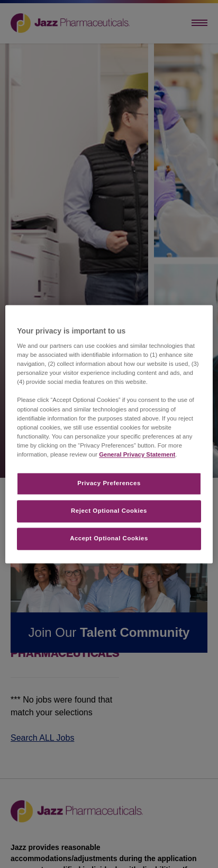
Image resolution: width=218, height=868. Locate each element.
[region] (109, 434)
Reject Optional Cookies (109, 511)
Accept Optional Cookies (109, 538)
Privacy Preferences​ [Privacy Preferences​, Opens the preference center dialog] (109, 483)
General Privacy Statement (137, 454)
